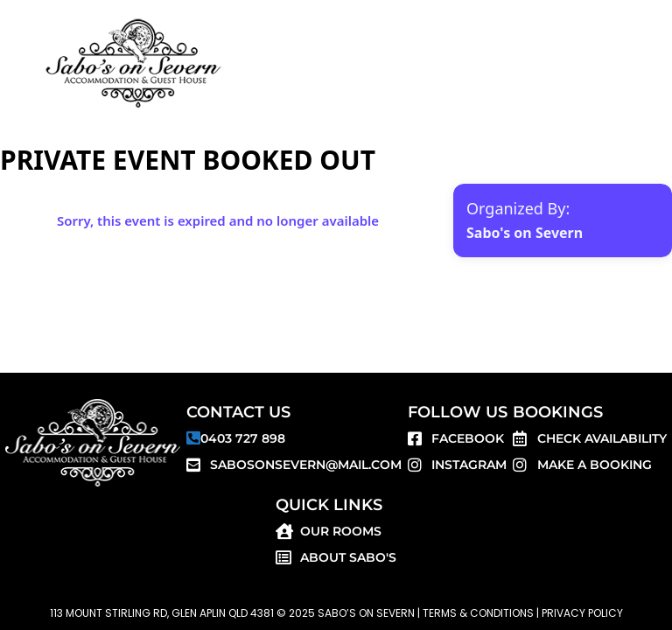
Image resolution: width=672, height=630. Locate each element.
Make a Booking (595, 465)
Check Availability (602, 438)
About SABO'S (348, 557)
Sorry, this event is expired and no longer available (218, 220)
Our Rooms (341, 531)
